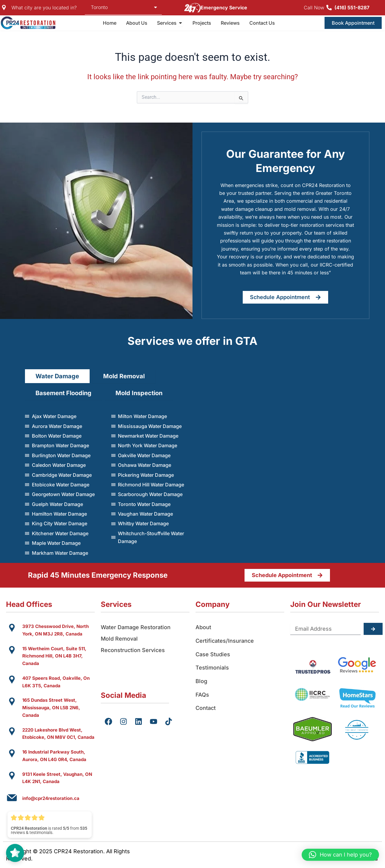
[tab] (57, 376)
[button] (340, 855)
